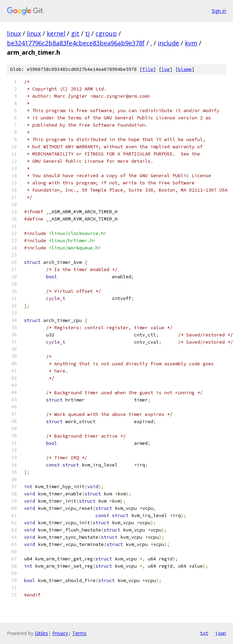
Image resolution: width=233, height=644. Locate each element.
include (168, 43)
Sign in (219, 11)
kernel (56, 33)
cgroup (106, 33)
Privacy (60, 633)
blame (185, 69)
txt (204, 633)
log (166, 69)
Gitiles (41, 633)
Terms (79, 633)
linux (14, 33)
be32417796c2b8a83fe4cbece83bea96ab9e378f (76, 43)
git (75, 33)
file (148, 69)
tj (87, 33)
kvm (191, 43)
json (221, 633)
